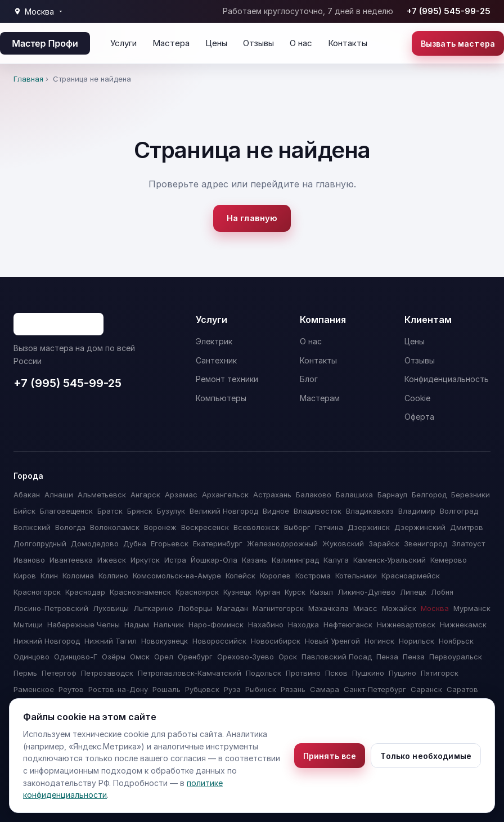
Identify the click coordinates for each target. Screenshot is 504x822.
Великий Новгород (224, 511)
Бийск (24, 511)
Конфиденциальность (447, 379)
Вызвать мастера (458, 44)
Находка (303, 625)
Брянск (140, 511)
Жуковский (343, 543)
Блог (309, 379)
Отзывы (258, 43)
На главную (252, 218)
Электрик (214, 341)
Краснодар (85, 592)
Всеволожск (256, 527)
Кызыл (321, 592)
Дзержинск (369, 527)
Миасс (365, 608)
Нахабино (266, 625)
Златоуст (468, 543)
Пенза (387, 657)
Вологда (70, 527)
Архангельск (225, 495)
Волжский (32, 527)
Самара (325, 689)
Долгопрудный (40, 543)
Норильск (417, 641)
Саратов (462, 689)
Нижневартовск (406, 625)
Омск (140, 657)
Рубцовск (202, 689)
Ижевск (112, 560)
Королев (275, 576)
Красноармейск (411, 576)
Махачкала (328, 608)
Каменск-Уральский (390, 560)
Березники (471, 495)
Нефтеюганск (348, 625)
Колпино (113, 576)
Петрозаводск (107, 673)
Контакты (348, 43)
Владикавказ (370, 511)
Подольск (264, 673)
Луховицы (111, 608)
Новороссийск (219, 641)
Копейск (240, 576)
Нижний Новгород (47, 641)
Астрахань (272, 495)
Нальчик (169, 625)
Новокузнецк (165, 641)
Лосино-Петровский (51, 608)
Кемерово (449, 560)
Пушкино (368, 673)
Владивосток (318, 511)
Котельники (356, 576)
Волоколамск (115, 527)
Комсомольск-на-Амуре (177, 576)
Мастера (171, 43)
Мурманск (472, 608)
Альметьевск (102, 495)
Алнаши (59, 495)
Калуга (336, 560)
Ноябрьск (456, 641)
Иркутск (145, 560)
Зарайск (384, 543)
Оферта (419, 417)
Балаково (314, 495)
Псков (336, 673)
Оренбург (195, 657)
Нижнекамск (463, 625)
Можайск (399, 608)
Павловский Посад (337, 657)
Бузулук (171, 511)
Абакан (27, 495)
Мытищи (28, 625)
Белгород (429, 495)
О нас (301, 43)
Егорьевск (170, 543)
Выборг (297, 527)
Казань (255, 560)
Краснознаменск (140, 592)
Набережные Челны (84, 625)
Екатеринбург (218, 543)
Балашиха (354, 495)
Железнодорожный (282, 543)
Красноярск (197, 592)
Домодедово (95, 543)
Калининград (295, 560)
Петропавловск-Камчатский (190, 673)
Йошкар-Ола (214, 560)
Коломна (78, 576)
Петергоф (59, 673)
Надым (137, 625)
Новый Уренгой (332, 641)
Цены (216, 43)
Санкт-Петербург (375, 689)
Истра (175, 560)
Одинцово (31, 657)
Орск (288, 657)
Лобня (442, 592)
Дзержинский (420, 527)
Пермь (25, 673)
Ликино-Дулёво (366, 592)
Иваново (29, 560)
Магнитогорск (278, 608)
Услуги (123, 43)
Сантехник (216, 360)
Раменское (34, 689)
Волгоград (459, 511)
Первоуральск (456, 657)
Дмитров (467, 527)
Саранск (426, 689)
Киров (25, 576)
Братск (110, 511)
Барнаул (392, 495)
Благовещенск (66, 511)
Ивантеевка (71, 560)
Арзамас (181, 495)
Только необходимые (426, 756)
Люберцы (195, 608)
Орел (164, 657)
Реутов (71, 689)
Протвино (303, 673)
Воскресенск (205, 527)
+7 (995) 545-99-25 (449, 11)
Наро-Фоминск (216, 625)
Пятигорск (440, 673)
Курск (295, 592)
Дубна (135, 543)
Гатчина (329, 527)
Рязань (293, 689)
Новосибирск (276, 641)
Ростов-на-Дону (118, 689)
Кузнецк (237, 592)
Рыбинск (261, 689)
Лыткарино (153, 608)
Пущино (402, 673)
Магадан (232, 608)
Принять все (330, 756)
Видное (276, 511)
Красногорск (37, 592)
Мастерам (320, 398)
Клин (49, 576)
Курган (268, 592)
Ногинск (379, 641)
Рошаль (166, 689)
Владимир (417, 511)
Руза (232, 689)
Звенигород (426, 543)
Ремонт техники (227, 379)
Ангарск (145, 495)
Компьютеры (221, 398)
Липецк (413, 592)
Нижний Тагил (111, 641)
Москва (435, 608)
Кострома (313, 576)
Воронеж (160, 527)
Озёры (114, 657)
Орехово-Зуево (246, 657)
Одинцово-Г (76, 657)
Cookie (417, 398)
